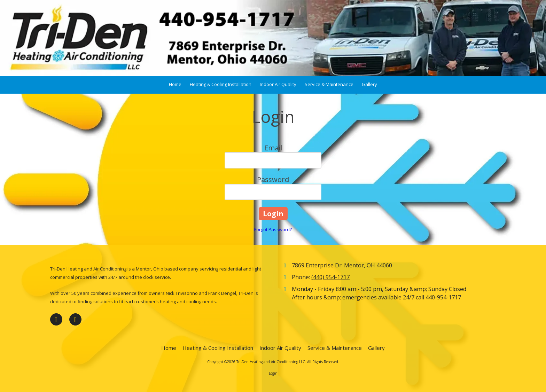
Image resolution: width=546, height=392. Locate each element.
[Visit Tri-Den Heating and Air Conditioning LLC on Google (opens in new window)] (75, 319)
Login (273, 373)
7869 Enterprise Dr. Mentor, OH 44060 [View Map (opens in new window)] (342, 265)
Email (273, 148)
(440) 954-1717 (330, 277)
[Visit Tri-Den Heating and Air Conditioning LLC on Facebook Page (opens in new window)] (56, 319)
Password (273, 179)
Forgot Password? (273, 229)
